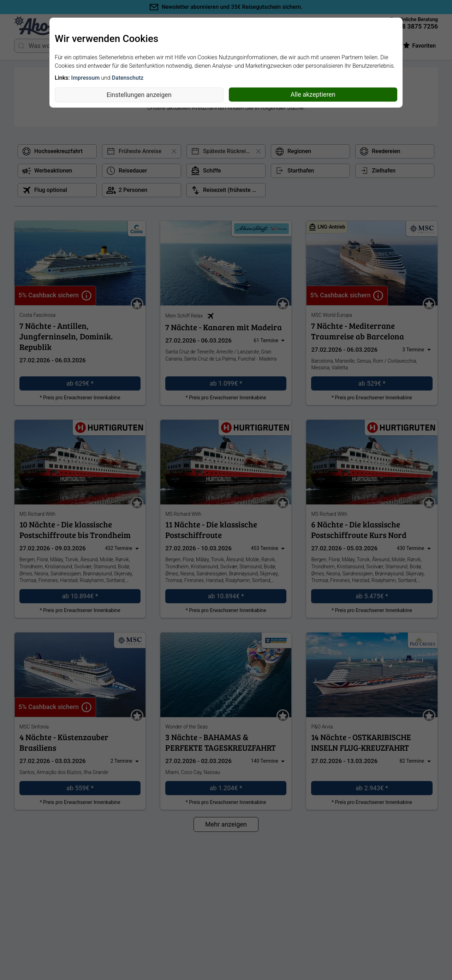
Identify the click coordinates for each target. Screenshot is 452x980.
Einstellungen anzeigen (139, 95)
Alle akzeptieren (313, 94)
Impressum (85, 78)
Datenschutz (128, 78)
